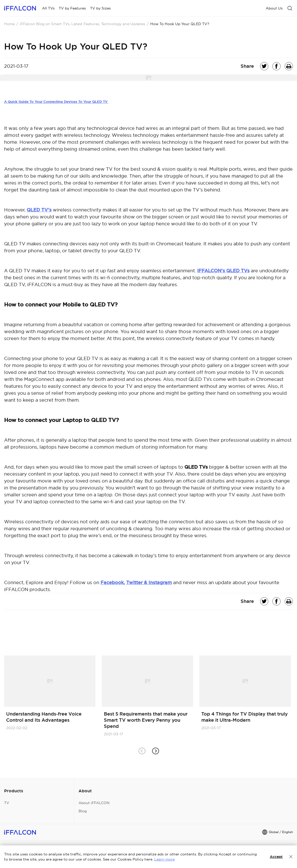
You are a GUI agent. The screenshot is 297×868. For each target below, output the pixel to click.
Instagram (160, 582)
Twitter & (137, 582)
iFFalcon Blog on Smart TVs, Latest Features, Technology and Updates (82, 24)
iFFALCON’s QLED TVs (223, 271)
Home (9, 24)
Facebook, (113, 582)
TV (7, 803)
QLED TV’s (39, 210)
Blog (83, 811)
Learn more (164, 859)
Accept (276, 857)
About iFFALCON (94, 803)
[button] (155, 751)
